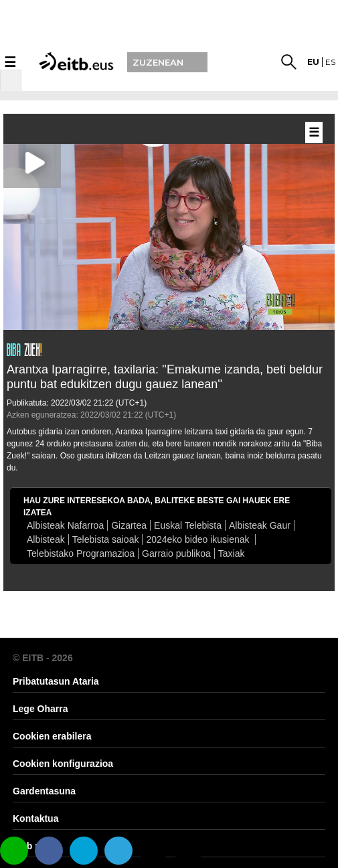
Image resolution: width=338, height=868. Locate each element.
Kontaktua (35, 818)
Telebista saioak (106, 539)
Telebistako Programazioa (81, 553)
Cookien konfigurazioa (63, 764)
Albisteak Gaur (260, 525)
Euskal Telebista (188, 525)
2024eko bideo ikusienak (199, 539)
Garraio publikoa (176, 553)
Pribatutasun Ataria (56, 681)
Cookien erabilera (52, 736)
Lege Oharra (40, 709)
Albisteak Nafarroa (65, 525)
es (330, 62)
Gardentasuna (44, 791)
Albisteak (46, 539)
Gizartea (129, 525)
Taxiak (232, 553)
